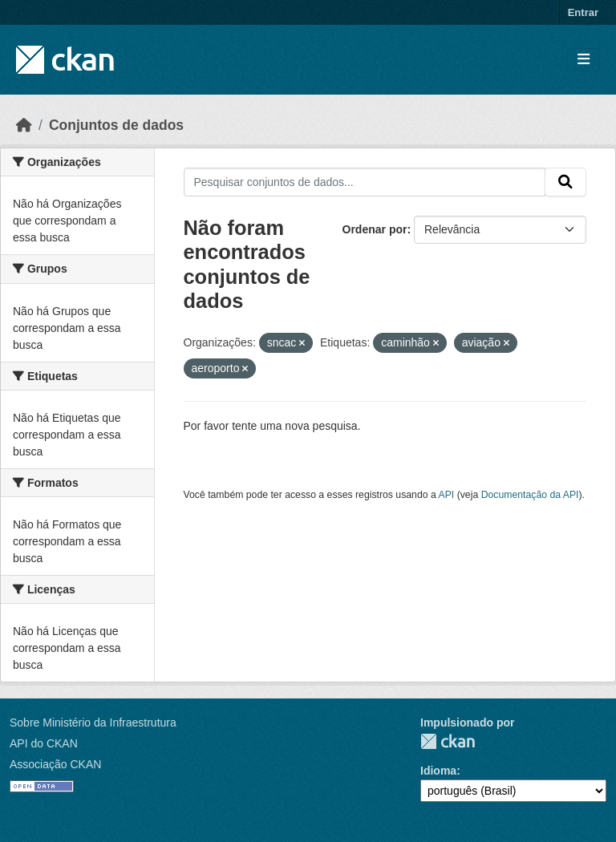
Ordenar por (375, 229)
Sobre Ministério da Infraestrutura (93, 723)
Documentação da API (530, 495)
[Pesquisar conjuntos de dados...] (365, 182)
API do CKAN (44, 743)
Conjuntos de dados (116, 125)
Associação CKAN (55, 764)
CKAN (448, 741)
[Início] (24, 125)
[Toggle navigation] (584, 60)
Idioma (438, 771)
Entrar (583, 12)
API (447, 495)
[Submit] (565, 182)
